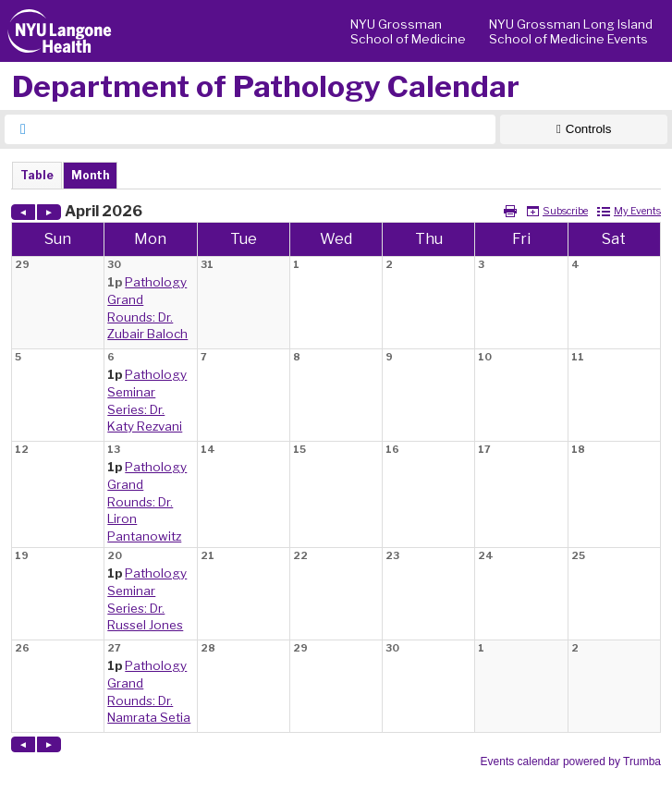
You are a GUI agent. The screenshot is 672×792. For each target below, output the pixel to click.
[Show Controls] (584, 129)
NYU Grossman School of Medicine (408, 31)
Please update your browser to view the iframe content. (336, 175)
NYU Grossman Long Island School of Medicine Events (571, 31)
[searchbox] (267, 129)
